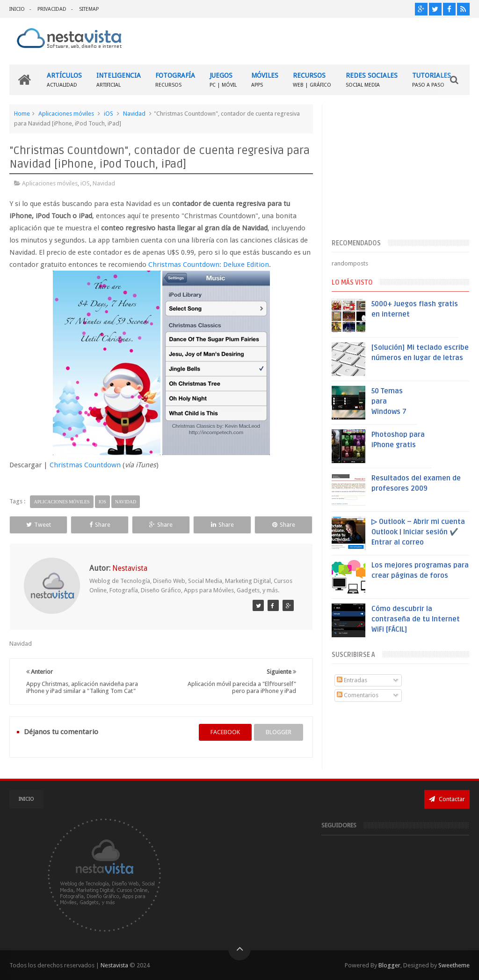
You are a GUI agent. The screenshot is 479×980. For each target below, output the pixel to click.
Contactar (447, 799)
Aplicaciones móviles (66, 114)
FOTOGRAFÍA (175, 80)
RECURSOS (312, 80)
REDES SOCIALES (372, 80)
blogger (279, 732)
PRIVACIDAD (52, 9)
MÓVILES (265, 80)
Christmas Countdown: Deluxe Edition (209, 265)
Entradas (352, 680)
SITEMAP (89, 9)
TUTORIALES (432, 80)
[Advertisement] (400, 170)
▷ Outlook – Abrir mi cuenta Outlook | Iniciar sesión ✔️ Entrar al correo (418, 532)
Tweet (39, 525)
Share (100, 525)
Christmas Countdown (85, 465)
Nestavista (114, 965)
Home (22, 114)
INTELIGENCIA (119, 80)
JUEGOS (223, 80)
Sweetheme (454, 965)
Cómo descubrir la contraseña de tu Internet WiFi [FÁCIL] (416, 619)
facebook (225, 732)
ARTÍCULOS (64, 80)
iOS (109, 114)
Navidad (134, 114)
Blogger (389, 965)
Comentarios (358, 695)
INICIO (17, 9)
